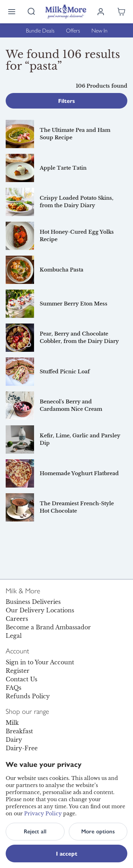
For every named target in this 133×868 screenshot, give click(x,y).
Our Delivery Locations (40, 610)
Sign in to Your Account (40, 662)
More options (98, 831)
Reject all (35, 831)
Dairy (14, 740)
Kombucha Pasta (62, 270)
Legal (14, 636)
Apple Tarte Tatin (63, 168)
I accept (67, 853)
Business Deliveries (33, 602)
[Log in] (101, 12)
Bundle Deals (40, 30)
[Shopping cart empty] (121, 12)
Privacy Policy (43, 814)
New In (99, 30)
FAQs (13, 688)
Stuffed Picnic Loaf (65, 372)
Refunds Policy (28, 696)
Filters (66, 101)
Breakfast (19, 731)
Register (18, 671)
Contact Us (21, 679)
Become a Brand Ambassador (48, 627)
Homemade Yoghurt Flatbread (79, 473)
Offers (73, 30)
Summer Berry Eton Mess (74, 304)
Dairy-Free (22, 748)
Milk (12, 723)
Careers (17, 619)
